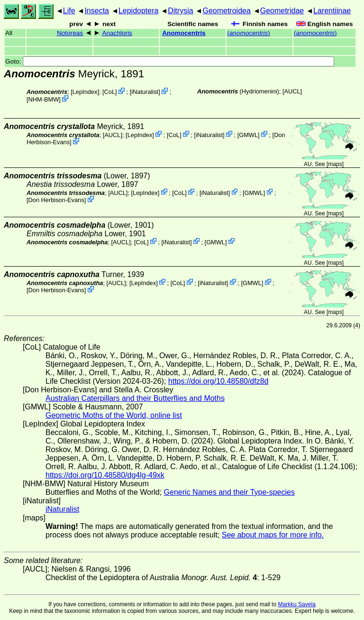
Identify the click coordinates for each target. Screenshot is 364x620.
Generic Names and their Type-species (229, 492)
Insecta (97, 11)
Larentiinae (332, 11)
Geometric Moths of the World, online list (114, 415)
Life (69, 11)
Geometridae (282, 11)
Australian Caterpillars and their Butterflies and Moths (135, 398)
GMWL (248, 134)
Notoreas (70, 33)
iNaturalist (145, 92)
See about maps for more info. (273, 535)
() (249, 33)
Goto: (170, 61)
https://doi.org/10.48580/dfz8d (218, 381)
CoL (110, 92)
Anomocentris (184, 33)
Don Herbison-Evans (56, 200)
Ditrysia (180, 11)
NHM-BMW (44, 99)
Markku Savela (296, 604)
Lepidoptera (139, 11)
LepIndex (85, 92)
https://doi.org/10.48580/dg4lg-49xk (105, 475)
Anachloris (117, 33)
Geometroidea (226, 11)
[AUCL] (292, 91)
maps (335, 164)
